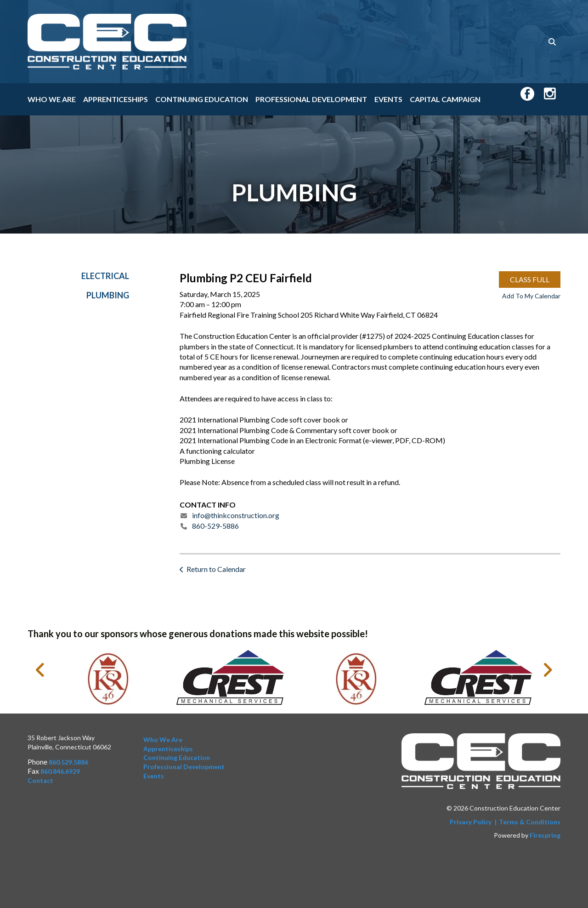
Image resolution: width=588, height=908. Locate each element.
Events (388, 99)
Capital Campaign (445, 99)
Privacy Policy (471, 822)
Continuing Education (202, 99)
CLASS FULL (530, 283)
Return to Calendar (216, 573)
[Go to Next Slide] (547, 670)
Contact (40, 780)
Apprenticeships (116, 99)
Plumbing (108, 299)
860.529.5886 (68, 762)
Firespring (545, 836)
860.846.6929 (60, 771)
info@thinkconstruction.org (236, 519)
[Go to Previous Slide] (41, 670)
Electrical (105, 279)
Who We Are (52, 99)
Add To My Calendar (531, 299)
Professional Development (311, 99)
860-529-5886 (215, 529)
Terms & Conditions (530, 822)
